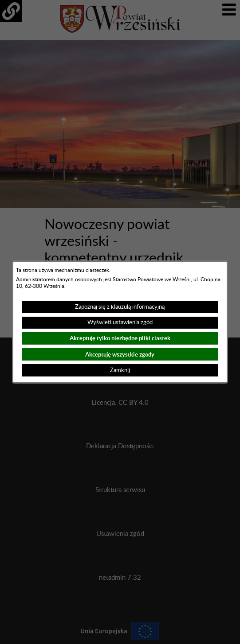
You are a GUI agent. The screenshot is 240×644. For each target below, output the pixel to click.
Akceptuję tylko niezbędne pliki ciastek (120, 338)
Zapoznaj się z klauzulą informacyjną (120, 307)
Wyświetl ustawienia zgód (120, 322)
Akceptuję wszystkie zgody (120, 355)
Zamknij (120, 370)
